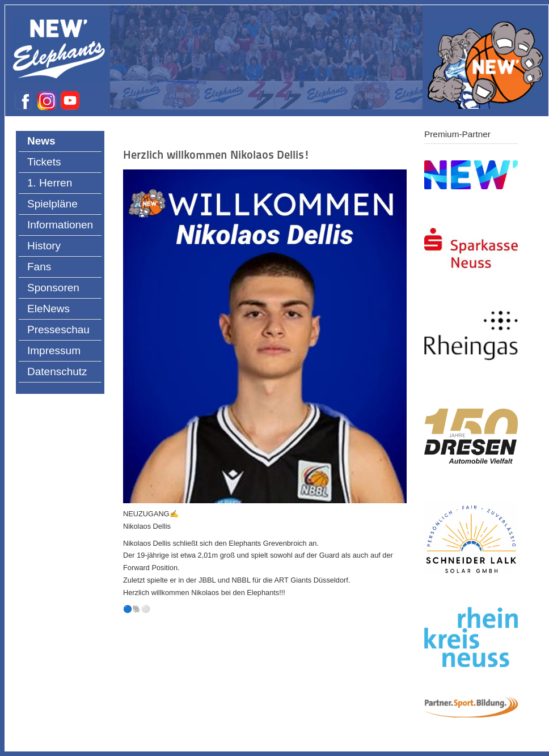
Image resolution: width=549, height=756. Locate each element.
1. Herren (50, 183)
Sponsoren (53, 288)
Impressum (54, 351)
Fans (39, 267)
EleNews (48, 309)
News (41, 141)
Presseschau (58, 330)
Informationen (60, 225)
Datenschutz (57, 371)
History (44, 246)
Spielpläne (52, 204)
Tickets (44, 162)
